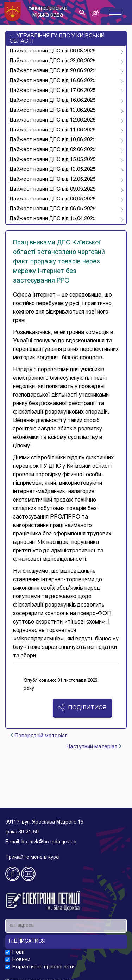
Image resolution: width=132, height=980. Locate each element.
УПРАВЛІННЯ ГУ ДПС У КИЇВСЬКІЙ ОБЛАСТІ (57, 38)
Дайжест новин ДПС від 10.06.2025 (52, 140)
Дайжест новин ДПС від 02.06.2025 (52, 150)
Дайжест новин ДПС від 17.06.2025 (52, 91)
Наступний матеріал (94, 747)
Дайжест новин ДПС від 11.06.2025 (52, 130)
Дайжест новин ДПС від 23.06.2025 (52, 61)
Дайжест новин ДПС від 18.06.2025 (52, 81)
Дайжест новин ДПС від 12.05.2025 (52, 179)
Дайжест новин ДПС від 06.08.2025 (52, 51)
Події (18, 952)
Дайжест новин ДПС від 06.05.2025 (52, 199)
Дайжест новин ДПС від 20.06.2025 (52, 71)
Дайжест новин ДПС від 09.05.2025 (52, 189)
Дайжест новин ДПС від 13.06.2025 (52, 110)
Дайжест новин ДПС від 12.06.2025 (52, 120)
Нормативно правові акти (43, 967)
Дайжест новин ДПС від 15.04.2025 (52, 219)
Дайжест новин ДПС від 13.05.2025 (52, 169)
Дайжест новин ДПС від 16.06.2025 (52, 100)
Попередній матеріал (39, 736)
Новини (21, 960)
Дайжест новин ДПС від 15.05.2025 (52, 160)
